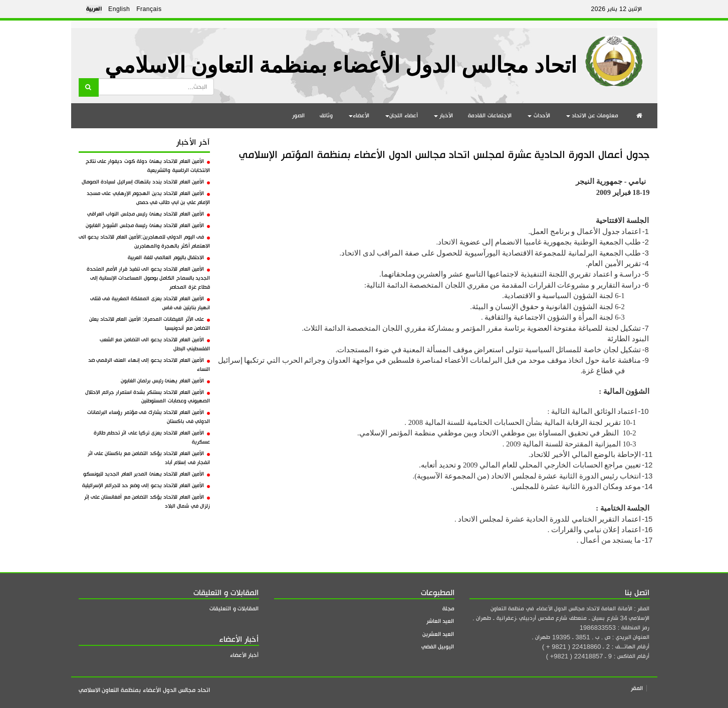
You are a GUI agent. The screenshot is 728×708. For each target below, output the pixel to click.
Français (149, 9)
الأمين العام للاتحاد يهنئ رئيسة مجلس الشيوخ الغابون (148, 225)
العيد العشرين (438, 634)
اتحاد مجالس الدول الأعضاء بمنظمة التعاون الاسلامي (341, 65)
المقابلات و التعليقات (234, 609)
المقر (637, 688)
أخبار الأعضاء (245, 655)
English (119, 9)
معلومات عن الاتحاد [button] (592, 115)
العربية (94, 9)
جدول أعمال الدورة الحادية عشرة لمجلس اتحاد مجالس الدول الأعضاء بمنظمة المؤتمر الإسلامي (444, 155)
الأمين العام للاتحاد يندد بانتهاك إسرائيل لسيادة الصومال (146, 182)
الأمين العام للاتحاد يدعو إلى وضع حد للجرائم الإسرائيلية (146, 486)
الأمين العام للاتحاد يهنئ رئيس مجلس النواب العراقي (149, 214)
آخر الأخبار (193, 142)
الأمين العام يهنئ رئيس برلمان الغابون (165, 381)
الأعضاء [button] (359, 115)
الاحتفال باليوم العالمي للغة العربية (169, 258)
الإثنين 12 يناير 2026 (617, 9)
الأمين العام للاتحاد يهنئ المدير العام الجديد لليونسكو (147, 474)
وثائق (326, 115)
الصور (298, 115)
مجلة (448, 609)
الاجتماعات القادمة (490, 115)
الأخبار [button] (444, 115)
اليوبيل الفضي (438, 647)
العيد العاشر (440, 621)
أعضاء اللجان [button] (402, 115)
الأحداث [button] (539, 115)
